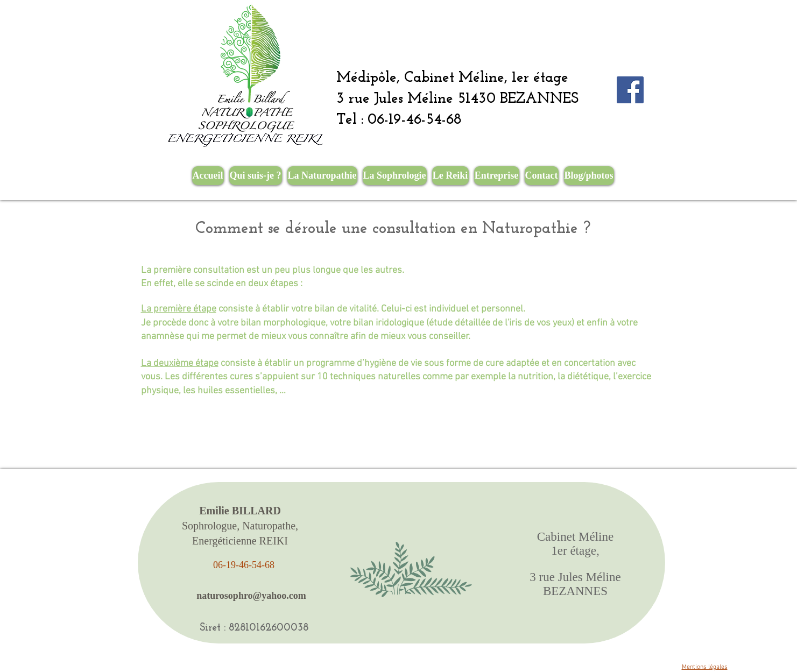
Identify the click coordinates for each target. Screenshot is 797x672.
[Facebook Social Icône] (630, 90)
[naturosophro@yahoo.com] (252, 596)
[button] (322, 176)
